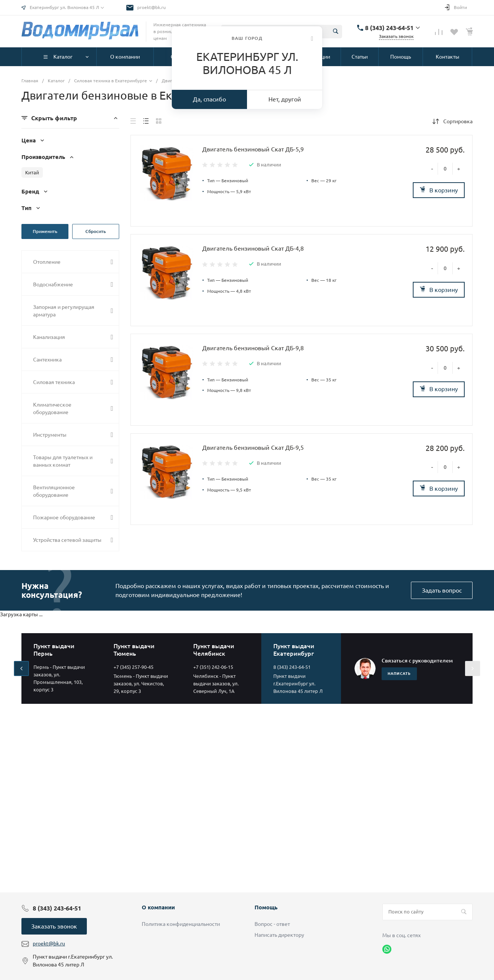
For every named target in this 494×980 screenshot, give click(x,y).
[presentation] (21, 668)
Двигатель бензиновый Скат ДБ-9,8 (253, 348)
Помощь (266, 907)
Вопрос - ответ (272, 924)
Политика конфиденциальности (181, 924)
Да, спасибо (209, 99)
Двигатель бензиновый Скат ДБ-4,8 (253, 248)
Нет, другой (285, 99)
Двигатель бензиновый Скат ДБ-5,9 (253, 149)
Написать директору (279, 935)
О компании (158, 907)
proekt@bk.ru (152, 7)
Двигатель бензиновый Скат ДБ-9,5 (253, 448)
